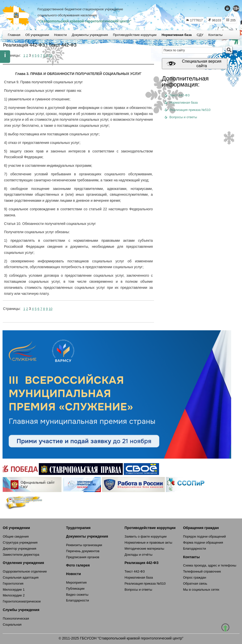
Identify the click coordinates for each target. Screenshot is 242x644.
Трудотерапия (78, 528)
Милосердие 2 (14, 595)
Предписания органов (83, 557)
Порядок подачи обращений (204, 536)
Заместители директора (21, 555)
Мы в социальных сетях (201, 590)
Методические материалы (144, 549)
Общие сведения (16, 536)
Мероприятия (76, 582)
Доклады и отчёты (138, 555)
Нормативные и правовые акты (148, 542)
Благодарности (78, 600)
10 (50, 55)
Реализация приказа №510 (145, 583)
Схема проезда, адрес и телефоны (210, 565)
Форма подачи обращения (203, 542)
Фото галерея (78, 565)
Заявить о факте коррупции (146, 536)
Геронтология (13, 583)
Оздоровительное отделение (25, 571)
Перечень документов (83, 551)
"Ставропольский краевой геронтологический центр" (84, 21)
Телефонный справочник (202, 571)
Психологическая (16, 618)
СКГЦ (16, 15)
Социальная (12, 625)
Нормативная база (139, 577)
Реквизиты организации (84, 545)
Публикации (75, 589)
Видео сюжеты (77, 595)
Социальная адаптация (21, 577)
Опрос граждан (195, 577)
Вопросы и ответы (138, 590)
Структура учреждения (20, 542)
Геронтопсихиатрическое (22, 601)
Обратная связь (195, 583)
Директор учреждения (20, 549)
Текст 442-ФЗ (135, 571)
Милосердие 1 (14, 590)
